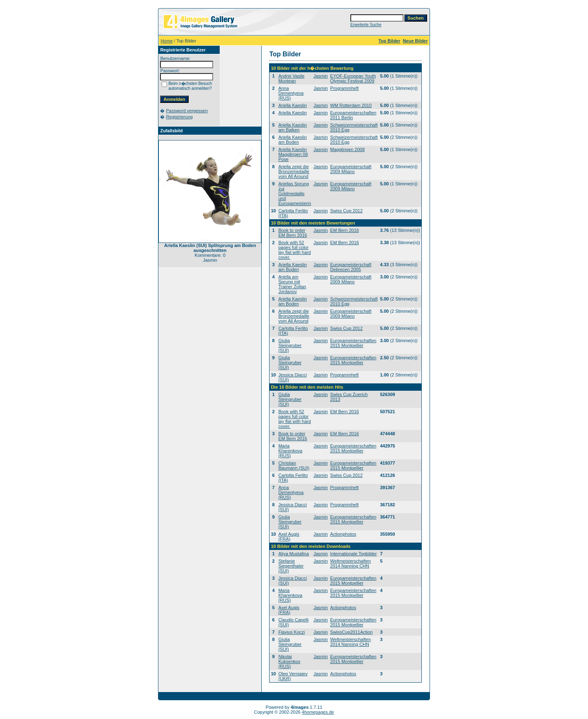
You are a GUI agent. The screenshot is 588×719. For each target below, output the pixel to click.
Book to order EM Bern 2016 (293, 233)
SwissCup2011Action (352, 632)
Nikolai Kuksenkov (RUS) (290, 661)
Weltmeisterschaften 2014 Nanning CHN (351, 563)
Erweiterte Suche (366, 25)
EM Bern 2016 (345, 230)
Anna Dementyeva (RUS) (291, 93)
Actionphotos (343, 534)
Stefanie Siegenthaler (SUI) (291, 566)
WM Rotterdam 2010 (351, 105)
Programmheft (345, 88)
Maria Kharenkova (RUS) (291, 451)
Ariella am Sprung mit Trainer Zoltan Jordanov (292, 284)
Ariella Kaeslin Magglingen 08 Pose (293, 154)
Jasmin (321, 76)
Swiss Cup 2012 (347, 211)
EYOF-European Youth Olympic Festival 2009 (353, 78)
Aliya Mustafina (294, 554)
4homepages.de (318, 712)
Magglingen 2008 (347, 149)
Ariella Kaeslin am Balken (293, 127)
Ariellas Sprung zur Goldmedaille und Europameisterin (295, 194)
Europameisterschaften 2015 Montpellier (353, 343)
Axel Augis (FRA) (289, 536)
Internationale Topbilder (354, 554)
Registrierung (179, 117)
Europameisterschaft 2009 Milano (351, 169)
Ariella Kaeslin (293, 105)
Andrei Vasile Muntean (292, 78)
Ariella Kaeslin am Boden (293, 140)
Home (166, 41)
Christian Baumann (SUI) (294, 465)
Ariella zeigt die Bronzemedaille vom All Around (294, 171)
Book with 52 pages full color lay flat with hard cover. (295, 250)
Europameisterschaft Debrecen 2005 (351, 267)
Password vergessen (187, 111)
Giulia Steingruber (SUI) (290, 345)
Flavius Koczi (292, 632)
